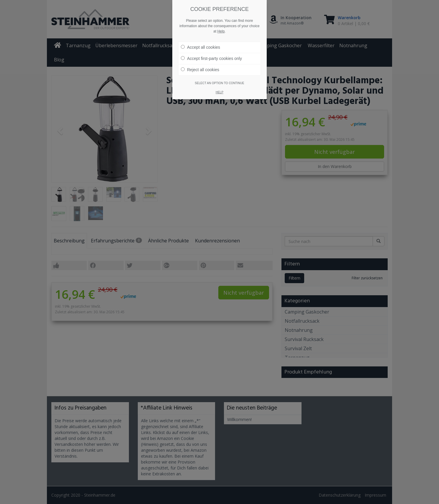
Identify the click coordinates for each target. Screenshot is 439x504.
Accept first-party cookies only (211, 58)
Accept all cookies (200, 47)
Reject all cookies (200, 69)
